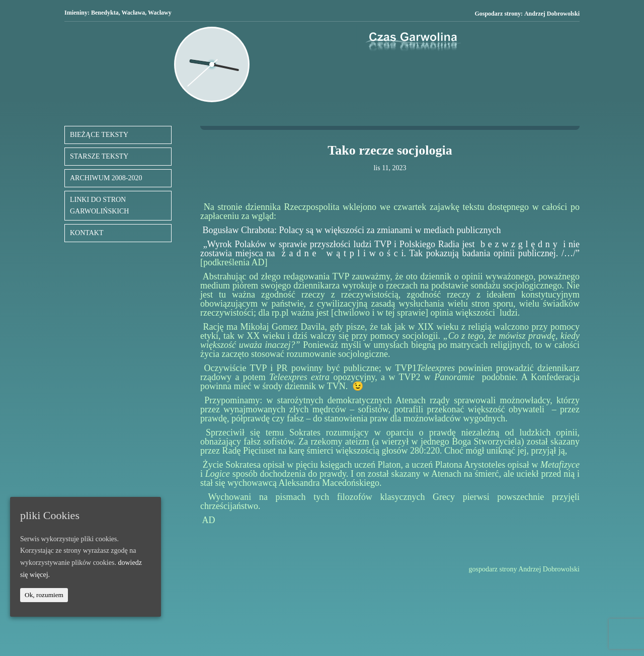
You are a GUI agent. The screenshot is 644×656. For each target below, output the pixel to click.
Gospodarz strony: (527, 14)
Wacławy (160, 13)
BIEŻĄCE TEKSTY (99, 135)
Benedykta (105, 13)
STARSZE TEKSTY (99, 156)
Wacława (134, 13)
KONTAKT (87, 233)
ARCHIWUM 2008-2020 (106, 178)
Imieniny (76, 13)
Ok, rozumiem (44, 595)
